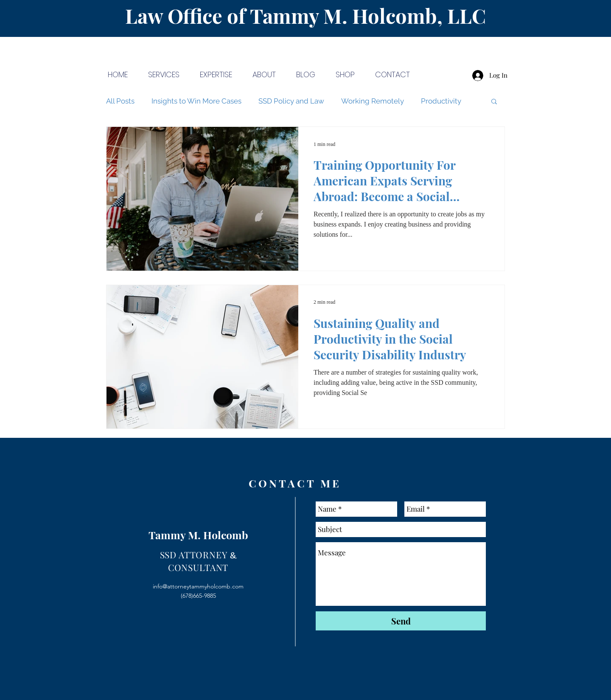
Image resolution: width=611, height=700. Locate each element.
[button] (494, 102)
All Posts (120, 101)
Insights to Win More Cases (196, 101)
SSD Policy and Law (291, 101)
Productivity (441, 101)
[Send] (401, 621)
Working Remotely (373, 101)
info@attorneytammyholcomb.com (198, 586)
